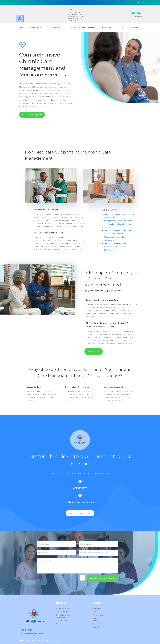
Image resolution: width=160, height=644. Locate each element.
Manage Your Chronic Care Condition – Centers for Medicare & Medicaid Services (119, 224)
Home (22, 28)
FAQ (94, 612)
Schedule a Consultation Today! (80, 513)
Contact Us (134, 28)
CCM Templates (105, 28)
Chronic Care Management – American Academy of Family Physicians (116, 247)
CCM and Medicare (57, 28)
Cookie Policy (98, 624)
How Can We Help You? (32, 115)
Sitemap (96, 627)
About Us (120, 28)
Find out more (94, 351)
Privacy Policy (98, 615)
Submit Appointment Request (102, 572)
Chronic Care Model (37, 28)
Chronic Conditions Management (82, 28)
